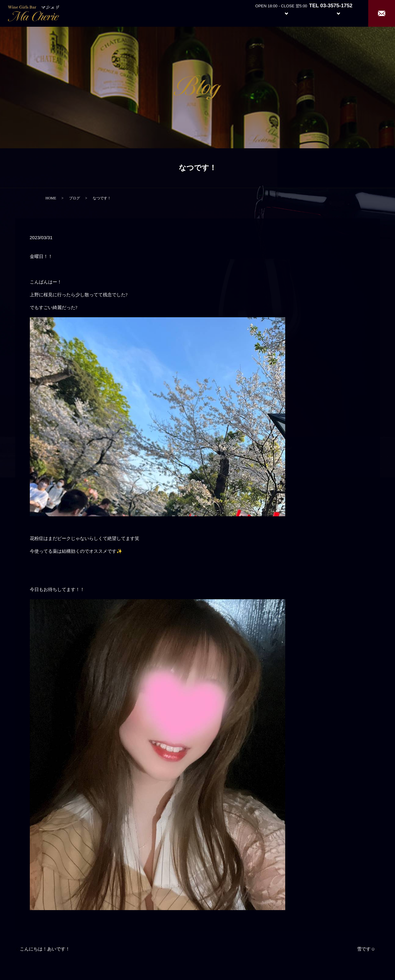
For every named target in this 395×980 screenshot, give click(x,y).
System (282, 13)
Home (231, 13)
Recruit (345, 13)
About (253, 13)
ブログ (74, 198)
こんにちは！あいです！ (45, 949)
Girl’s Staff (310, 13)
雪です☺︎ (366, 949)
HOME (51, 198)
